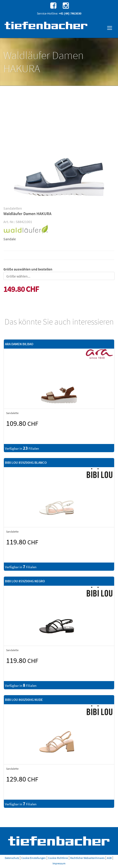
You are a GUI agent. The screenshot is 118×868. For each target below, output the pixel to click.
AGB (109, 858)
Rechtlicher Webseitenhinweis (87, 858)
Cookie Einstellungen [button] (34, 858)
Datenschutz (12, 858)
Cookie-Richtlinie (58, 858)
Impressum (59, 863)
